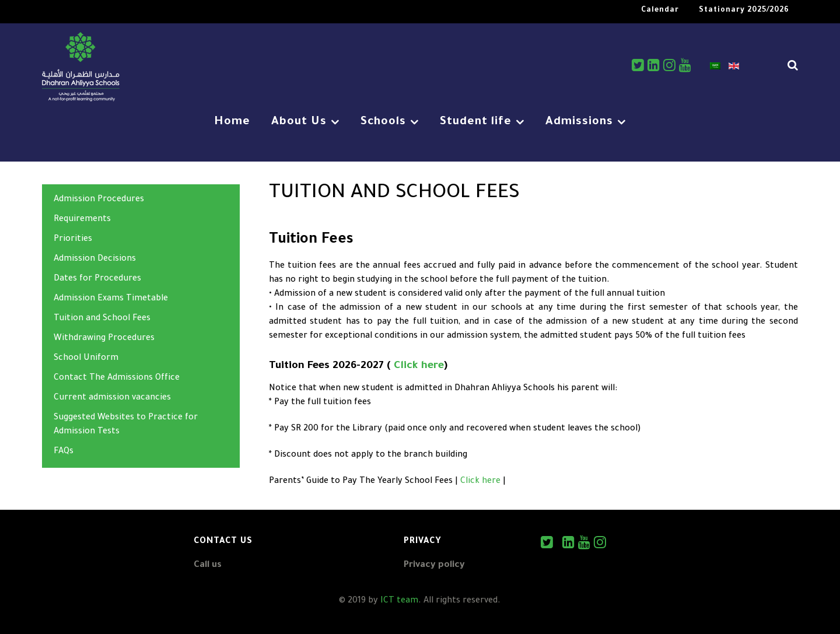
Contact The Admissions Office (117, 379)
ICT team (399, 601)
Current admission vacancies (112, 398)
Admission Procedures (99, 200)
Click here (419, 366)
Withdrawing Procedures (104, 339)
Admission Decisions (95, 260)
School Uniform (86, 359)
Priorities (73, 240)
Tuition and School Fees (102, 319)
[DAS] (81, 68)
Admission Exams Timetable (111, 299)
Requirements (82, 220)
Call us (208, 565)
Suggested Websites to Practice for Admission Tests (126, 425)
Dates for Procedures (97, 279)
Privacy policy (434, 565)
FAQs (64, 452)
